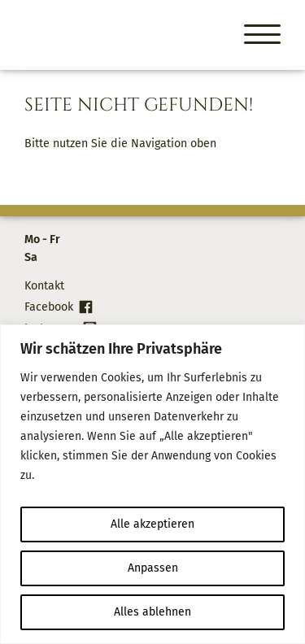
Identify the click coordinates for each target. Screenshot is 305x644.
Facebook (49, 307)
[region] (152, 484)
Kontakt (44, 286)
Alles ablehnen (152, 612)
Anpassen (153, 568)
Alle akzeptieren (152, 524)
